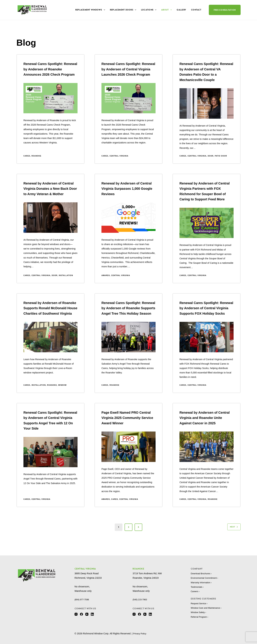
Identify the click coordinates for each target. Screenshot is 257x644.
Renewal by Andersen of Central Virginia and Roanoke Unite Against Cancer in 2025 (205, 418)
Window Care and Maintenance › (208, 608)
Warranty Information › (203, 582)
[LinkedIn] (92, 614)
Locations (149, 10)
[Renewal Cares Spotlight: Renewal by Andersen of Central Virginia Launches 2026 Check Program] (128, 98)
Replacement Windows (91, 10)
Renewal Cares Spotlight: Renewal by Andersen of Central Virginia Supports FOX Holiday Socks (206, 308)
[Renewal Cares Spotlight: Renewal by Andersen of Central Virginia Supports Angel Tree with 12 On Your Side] (50, 452)
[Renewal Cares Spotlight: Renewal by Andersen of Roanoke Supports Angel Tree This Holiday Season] (128, 337)
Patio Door (221, 156)
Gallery (181, 10)
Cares (27, 156)
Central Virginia (119, 156)
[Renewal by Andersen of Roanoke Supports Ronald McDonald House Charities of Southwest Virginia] (50, 337)
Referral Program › (201, 617)
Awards (106, 275)
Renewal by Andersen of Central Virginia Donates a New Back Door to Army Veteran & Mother (50, 189)
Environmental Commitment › (206, 578)
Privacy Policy (140, 634)
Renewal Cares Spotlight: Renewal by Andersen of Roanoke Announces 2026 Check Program (50, 69)
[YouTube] (87, 614)
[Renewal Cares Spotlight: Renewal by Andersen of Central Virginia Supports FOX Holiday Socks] (207, 337)
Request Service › (200, 603)
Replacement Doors (124, 10)
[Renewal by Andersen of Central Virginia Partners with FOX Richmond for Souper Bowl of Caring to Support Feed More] (207, 223)
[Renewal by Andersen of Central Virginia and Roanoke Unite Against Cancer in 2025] (207, 447)
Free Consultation (225, 10)
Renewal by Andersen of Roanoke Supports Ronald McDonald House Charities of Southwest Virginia (50, 308)
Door (211, 156)
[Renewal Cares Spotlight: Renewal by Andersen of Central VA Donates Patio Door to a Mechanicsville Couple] (207, 103)
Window (62, 385)
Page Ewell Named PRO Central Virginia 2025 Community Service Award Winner (127, 418)
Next (233, 527)
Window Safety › (199, 612)
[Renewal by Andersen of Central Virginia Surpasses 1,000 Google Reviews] (128, 218)
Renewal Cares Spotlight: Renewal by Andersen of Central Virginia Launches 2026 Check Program (128, 69)
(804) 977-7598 (83, 599)
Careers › (196, 591)
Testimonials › (198, 587)
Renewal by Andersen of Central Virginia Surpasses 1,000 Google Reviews (127, 189)
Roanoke (36, 156)
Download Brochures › (203, 573)
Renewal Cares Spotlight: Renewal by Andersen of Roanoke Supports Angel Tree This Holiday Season (128, 308)
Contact (196, 10)
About (167, 10)
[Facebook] (81, 614)
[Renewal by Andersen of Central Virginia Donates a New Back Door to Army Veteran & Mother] (50, 218)
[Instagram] (76, 614)
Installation (66, 275)
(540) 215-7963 (141, 599)
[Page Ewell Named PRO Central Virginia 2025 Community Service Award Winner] (128, 447)
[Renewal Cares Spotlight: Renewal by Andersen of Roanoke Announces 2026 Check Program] (50, 98)
